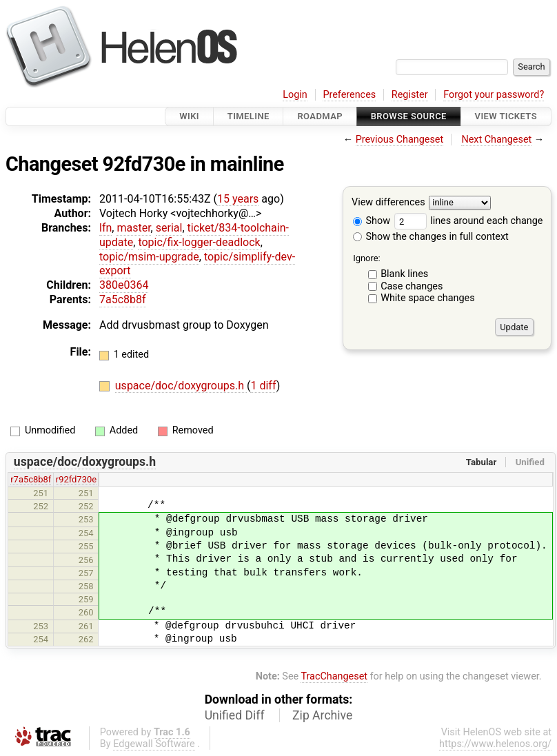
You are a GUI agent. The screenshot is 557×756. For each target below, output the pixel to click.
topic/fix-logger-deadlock (199, 242)
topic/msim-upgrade (149, 257)
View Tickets (506, 116)
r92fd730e (76, 479)
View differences (388, 203)
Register (410, 95)
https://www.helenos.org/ (495, 744)
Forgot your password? (494, 95)
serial (169, 228)
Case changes (412, 286)
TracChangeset (334, 676)
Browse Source (409, 116)
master (133, 228)
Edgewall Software (154, 744)
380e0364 (124, 285)
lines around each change (469, 221)
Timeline (249, 116)
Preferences (349, 95)
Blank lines (404, 274)
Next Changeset (496, 140)
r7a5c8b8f (31, 479)
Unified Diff (235, 715)
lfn (105, 228)
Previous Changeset (400, 140)
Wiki (189, 116)
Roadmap (320, 116)
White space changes (428, 298)
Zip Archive (322, 715)
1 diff (263, 386)
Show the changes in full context (431, 237)
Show (372, 221)
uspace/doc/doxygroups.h (181, 386)
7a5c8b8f (123, 299)
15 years (238, 199)
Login (295, 95)
